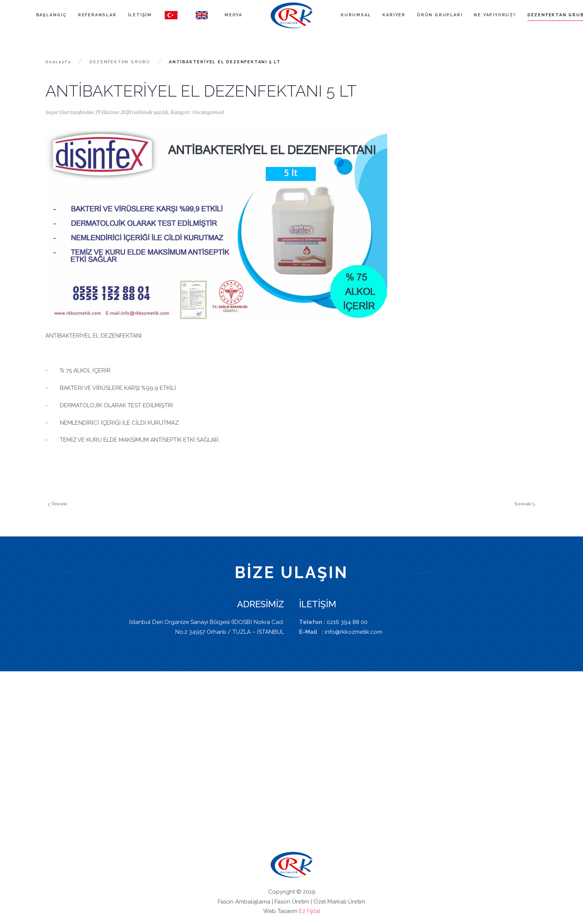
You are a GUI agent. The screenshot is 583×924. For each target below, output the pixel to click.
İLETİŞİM (140, 15)
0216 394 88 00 (347, 622)
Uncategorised (208, 112)
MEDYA (233, 15)
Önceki (57, 504)
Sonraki (525, 504)
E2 (302, 911)
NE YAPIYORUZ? (495, 15)
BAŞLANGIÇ (51, 15)
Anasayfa (58, 62)
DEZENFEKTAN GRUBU (120, 62)
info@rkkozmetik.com (354, 632)
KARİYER (394, 15)
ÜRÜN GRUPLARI (440, 15)
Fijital (314, 911)
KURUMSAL (356, 15)
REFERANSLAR (97, 15)
